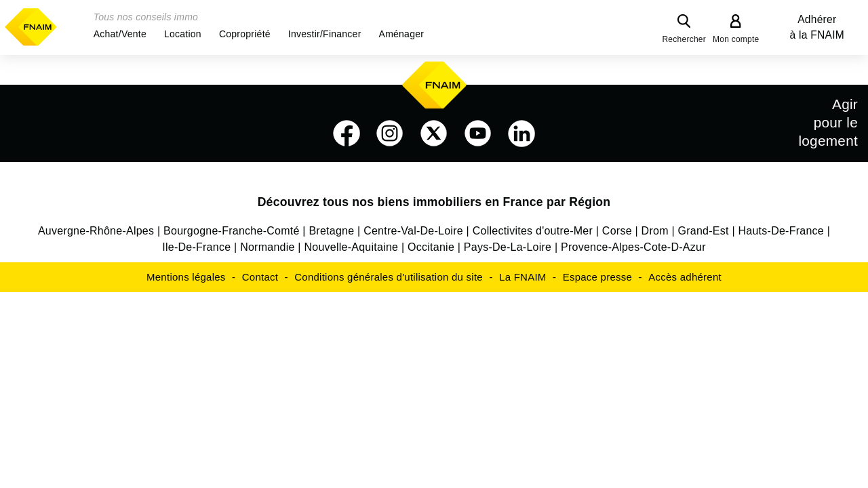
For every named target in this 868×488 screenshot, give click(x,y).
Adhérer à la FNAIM (817, 27)
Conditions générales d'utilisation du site (389, 277)
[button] (120, 34)
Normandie (268, 247)
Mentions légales (186, 277)
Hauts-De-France (781, 231)
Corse (617, 231)
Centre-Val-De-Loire (413, 231)
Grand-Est (704, 231)
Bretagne (331, 231)
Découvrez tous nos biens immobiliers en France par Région (434, 202)
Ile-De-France (196, 247)
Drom (655, 231)
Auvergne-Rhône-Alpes (96, 231)
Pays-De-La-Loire (508, 247)
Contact (260, 277)
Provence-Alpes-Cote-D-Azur (633, 247)
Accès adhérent (685, 277)
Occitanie (431, 247)
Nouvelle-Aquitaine (351, 247)
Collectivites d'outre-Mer (533, 231)
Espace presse (597, 277)
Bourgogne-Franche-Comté (232, 231)
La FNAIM (523, 277)
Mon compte (736, 39)
